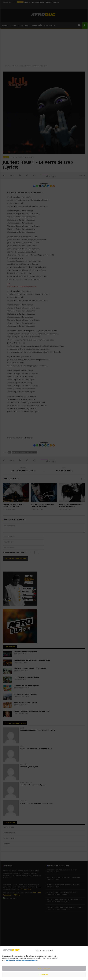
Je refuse (44, 975)
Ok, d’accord (44, 968)
